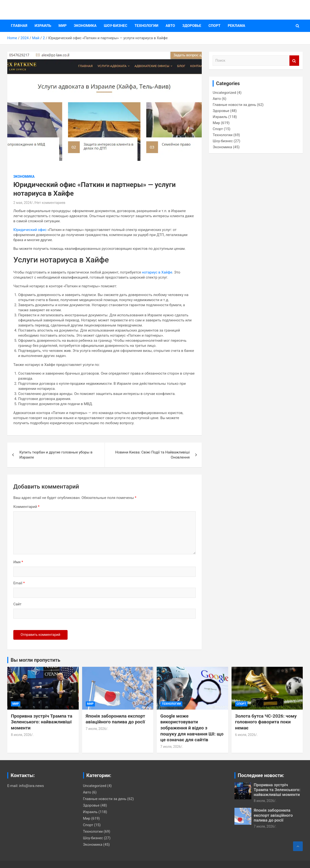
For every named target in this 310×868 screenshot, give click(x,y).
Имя (18, 562)
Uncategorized (224, 93)
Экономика (85, 26)
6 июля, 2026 (245, 735)
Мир (63, 26)
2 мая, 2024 (22, 203)
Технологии (147, 26)
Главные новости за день (234, 105)
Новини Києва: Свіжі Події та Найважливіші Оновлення (153, 455)
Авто (170, 26)
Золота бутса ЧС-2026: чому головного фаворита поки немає (266, 722)
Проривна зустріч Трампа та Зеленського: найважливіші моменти (42, 722)
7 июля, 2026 (96, 729)
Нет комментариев (50, 203)
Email (19, 583)
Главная (19, 26)
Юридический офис (30, 230)
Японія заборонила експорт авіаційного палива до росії (116, 719)
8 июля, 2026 (21, 735)
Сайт (17, 604)
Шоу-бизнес (116, 26)
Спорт (215, 26)
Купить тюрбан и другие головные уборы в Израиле (56, 455)
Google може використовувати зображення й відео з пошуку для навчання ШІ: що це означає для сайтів (192, 728)
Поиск (294, 61)
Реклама (236, 26)
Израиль (43, 26)
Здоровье (192, 26)
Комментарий (26, 507)
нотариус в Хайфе (157, 272)
